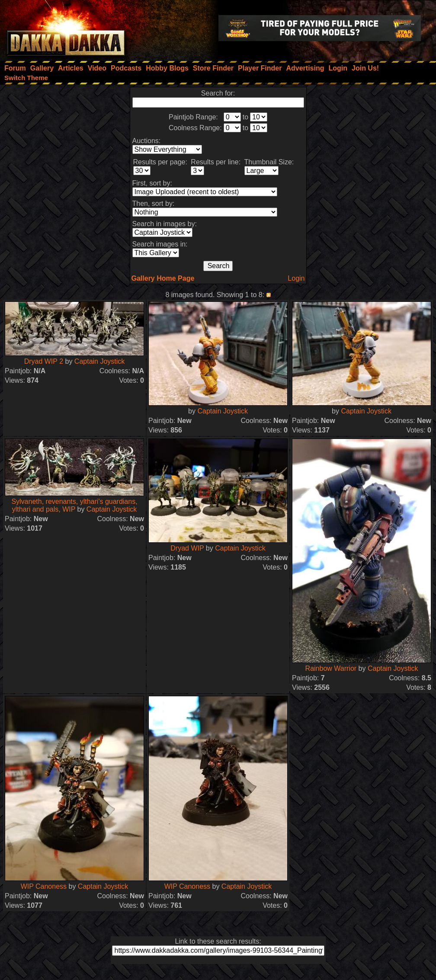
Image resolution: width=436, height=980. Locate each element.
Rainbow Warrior (331, 668)
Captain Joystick (100, 361)
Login (296, 278)
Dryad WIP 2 (44, 361)
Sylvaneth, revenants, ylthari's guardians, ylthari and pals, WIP (74, 505)
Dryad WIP (187, 548)
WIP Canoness (45, 886)
